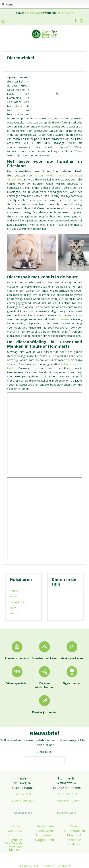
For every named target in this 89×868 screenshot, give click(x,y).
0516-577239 (33, 13)
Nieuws (15, 826)
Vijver (74, 826)
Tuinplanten (44, 835)
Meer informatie (22, 800)
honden (50, 175)
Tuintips (15, 835)
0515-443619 (65, 13)
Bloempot (74, 835)
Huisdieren (21, 579)
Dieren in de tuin (64, 582)
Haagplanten (44, 840)
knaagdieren (15, 179)
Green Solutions (29, 865)
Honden (14, 591)
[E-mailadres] (45, 761)
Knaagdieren (17, 602)
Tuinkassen (44, 831)
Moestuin (74, 840)
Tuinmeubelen (74, 831)
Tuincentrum (44, 826)
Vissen (14, 607)
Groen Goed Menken (15, 848)
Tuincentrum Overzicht (56, 865)
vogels (62, 175)
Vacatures (15, 831)
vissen (73, 175)
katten (39, 175)
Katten (14, 596)
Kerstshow (74, 844)
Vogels (14, 613)
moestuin (63, 319)
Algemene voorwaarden (15, 841)
